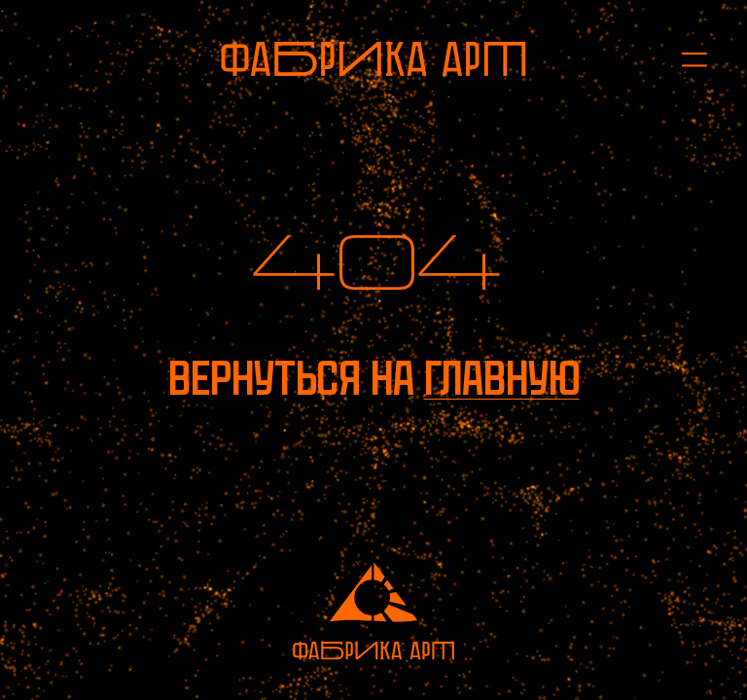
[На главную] (373, 59)
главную (502, 379)
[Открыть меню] (684, 59)
